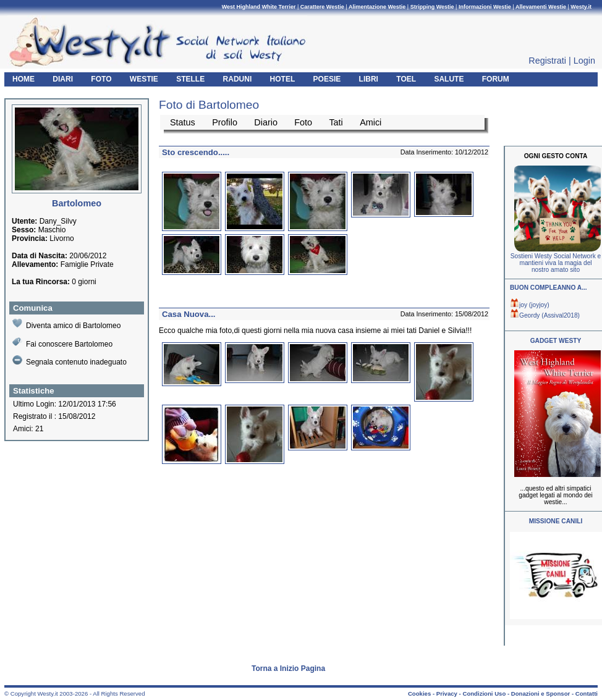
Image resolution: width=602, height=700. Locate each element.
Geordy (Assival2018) (545, 315)
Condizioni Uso (484, 694)
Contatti (587, 694)
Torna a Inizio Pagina (288, 668)
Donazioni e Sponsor (541, 694)
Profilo (225, 122)
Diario (266, 122)
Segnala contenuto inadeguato (70, 361)
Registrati (547, 61)
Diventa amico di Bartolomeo (66, 324)
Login (584, 61)
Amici (371, 122)
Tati (336, 122)
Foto (303, 122)
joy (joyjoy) (530, 305)
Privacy (447, 694)
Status (183, 122)
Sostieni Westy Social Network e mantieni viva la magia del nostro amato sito (556, 263)
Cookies (419, 694)
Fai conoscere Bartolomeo (62, 343)
